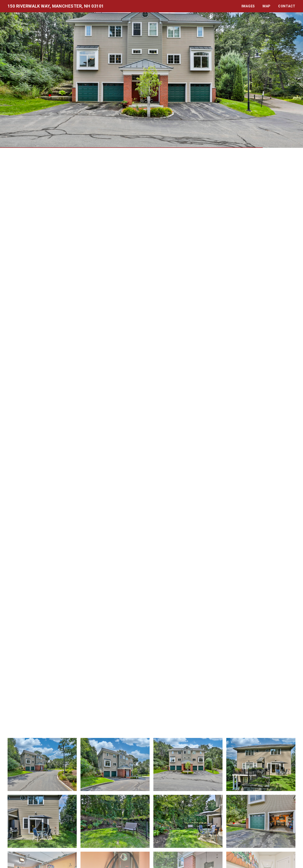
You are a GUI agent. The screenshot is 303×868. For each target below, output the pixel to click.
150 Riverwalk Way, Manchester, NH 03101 (56, 6)
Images (248, 6)
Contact (287, 6)
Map (267, 6)
